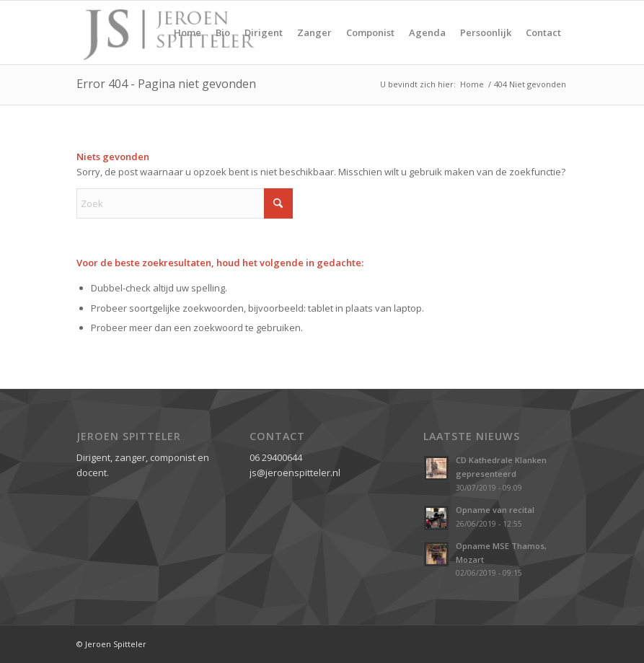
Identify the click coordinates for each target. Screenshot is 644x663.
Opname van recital (495, 510)
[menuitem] (188, 32)
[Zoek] (185, 203)
